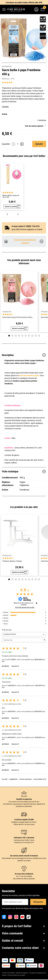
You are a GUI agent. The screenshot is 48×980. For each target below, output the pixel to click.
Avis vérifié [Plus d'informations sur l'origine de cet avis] (8, 652)
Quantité (6, 144)
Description (24, 355)
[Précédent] (7, 214)
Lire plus (5, 107)
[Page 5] (22, 336)
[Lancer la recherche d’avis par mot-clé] (44, 640)
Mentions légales (22, 973)
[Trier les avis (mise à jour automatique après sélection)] (24, 634)
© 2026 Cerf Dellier (9, 973)
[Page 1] (9, 336)
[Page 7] (29, 336)
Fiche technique (24, 471)
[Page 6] (26, 336)
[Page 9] (36, 336)
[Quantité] (18, 144)
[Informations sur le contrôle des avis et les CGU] (36, 603)
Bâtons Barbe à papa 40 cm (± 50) (11, 196)
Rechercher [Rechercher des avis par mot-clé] (23, 640)
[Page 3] (16, 336)
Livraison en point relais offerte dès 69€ (24, 3)
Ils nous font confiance (24, 874)
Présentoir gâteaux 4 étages (12, 561)
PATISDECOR (7, 66)
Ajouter (39, 144)
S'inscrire (38, 902)
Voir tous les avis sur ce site (25, 607)
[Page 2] (12, 336)
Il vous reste (23, 226)
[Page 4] (19, 336)
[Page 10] (39, 336)
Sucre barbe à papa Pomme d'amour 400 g (17, 317)
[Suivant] (18, 214)
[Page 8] (32, 336)
